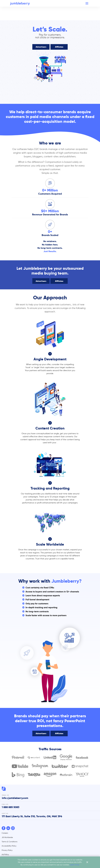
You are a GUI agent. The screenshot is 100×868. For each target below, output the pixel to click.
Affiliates (59, 47)
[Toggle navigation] (87, 3)
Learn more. (75, 865)
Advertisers (41, 47)
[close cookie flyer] (87, 862)
